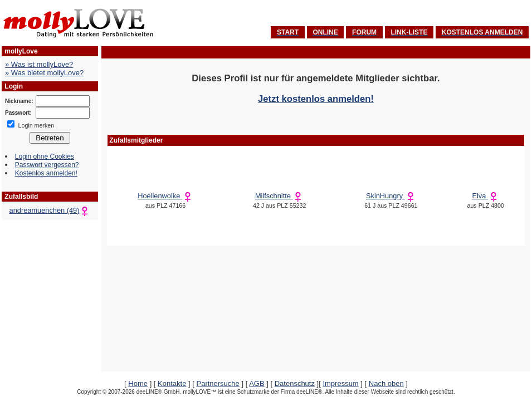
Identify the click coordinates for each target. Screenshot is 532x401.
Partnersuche (218, 383)
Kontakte (172, 383)
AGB (257, 383)
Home (138, 383)
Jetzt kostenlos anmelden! (316, 99)
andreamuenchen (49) (50, 210)
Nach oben (386, 383)
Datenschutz (295, 383)
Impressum (340, 383)
